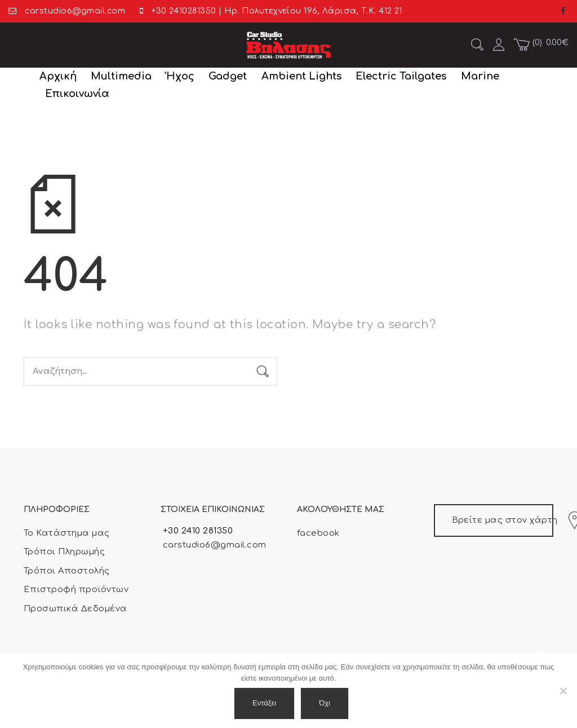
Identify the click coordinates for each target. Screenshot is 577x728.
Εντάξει (264, 703)
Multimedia (121, 76)
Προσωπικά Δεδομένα (76, 609)
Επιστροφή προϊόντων (76, 590)
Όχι (325, 703)
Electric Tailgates (401, 76)
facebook (318, 533)
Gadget (228, 76)
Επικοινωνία (77, 94)
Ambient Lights (301, 76)
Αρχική (58, 76)
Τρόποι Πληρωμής (64, 552)
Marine (480, 76)
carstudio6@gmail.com (214, 545)
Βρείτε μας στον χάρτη (503, 520)
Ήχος (180, 76)
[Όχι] (563, 691)
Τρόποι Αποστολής (67, 571)
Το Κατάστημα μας (67, 533)
